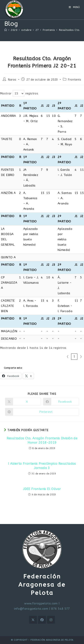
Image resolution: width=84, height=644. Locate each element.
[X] (33, 620)
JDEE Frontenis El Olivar (42, 489)
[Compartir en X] (23, 402)
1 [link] (74, 356)
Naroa (12, 80)
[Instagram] (51, 620)
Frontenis (75, 80)
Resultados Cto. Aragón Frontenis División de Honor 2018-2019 (42, 440)
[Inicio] (6, 30)
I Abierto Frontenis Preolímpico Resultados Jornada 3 (42, 466)
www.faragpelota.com (41, 603)
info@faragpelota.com (31, 609)
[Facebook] (42, 620)
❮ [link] (68, 356)
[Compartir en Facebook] (61, 402)
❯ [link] (81, 356)
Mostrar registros (19, 93)
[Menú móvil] (74, 7)
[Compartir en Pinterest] (42, 412)
